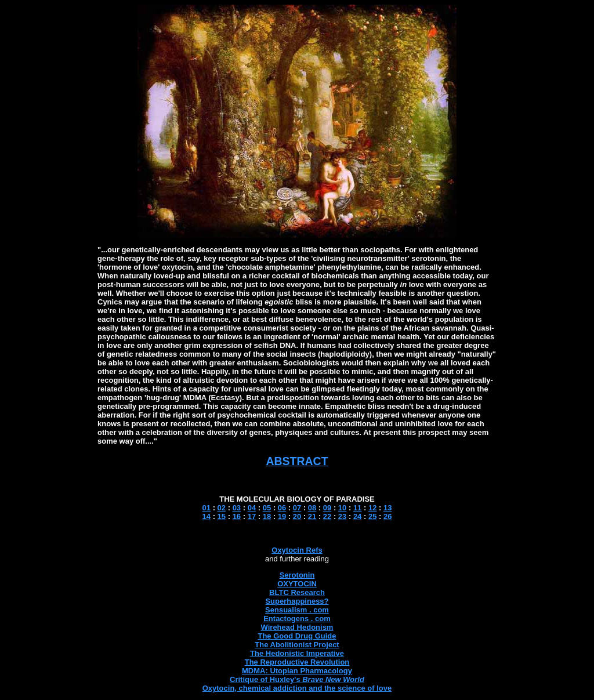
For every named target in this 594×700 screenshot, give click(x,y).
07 (297, 508)
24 (357, 516)
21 (312, 516)
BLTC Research (297, 592)
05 (267, 508)
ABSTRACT (297, 461)
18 (267, 516)
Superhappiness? (297, 601)
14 (207, 516)
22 (327, 516)
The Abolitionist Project (297, 645)
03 (237, 508)
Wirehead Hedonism (297, 627)
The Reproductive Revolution (297, 662)
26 (387, 516)
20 (297, 516)
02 (222, 508)
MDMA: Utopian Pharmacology (297, 671)
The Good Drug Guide (297, 636)
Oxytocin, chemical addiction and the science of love (297, 688)
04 (252, 508)
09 (327, 508)
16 (237, 516)
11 (357, 508)
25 (372, 516)
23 (342, 516)
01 (207, 508)
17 (252, 516)
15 (222, 516)
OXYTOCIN (297, 584)
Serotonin (297, 575)
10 (342, 508)
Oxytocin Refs (297, 550)
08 (312, 508)
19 (282, 516)
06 (282, 508)
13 (387, 508)
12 (372, 508)
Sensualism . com (297, 610)
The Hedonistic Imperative (297, 653)
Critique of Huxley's (297, 679)
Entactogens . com (297, 619)
